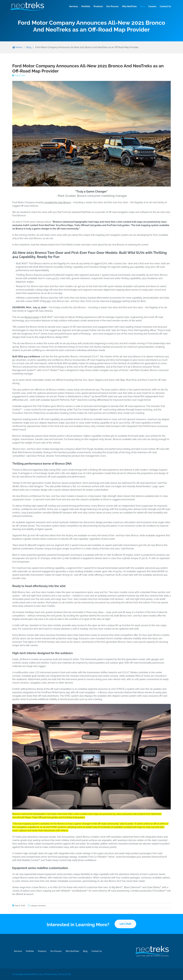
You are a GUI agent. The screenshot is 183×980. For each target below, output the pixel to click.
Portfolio (84, 6)
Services (72, 6)
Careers (150, 6)
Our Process (110, 6)
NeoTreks (42, 906)
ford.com (117, 301)
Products (96, 6)
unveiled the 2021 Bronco (58, 202)
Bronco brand (32, 317)
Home (17, 47)
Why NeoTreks (127, 6)
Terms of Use (72, 975)
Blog (141, 6)
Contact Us (163, 6)
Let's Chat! (125, 924)
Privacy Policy (56, 975)
